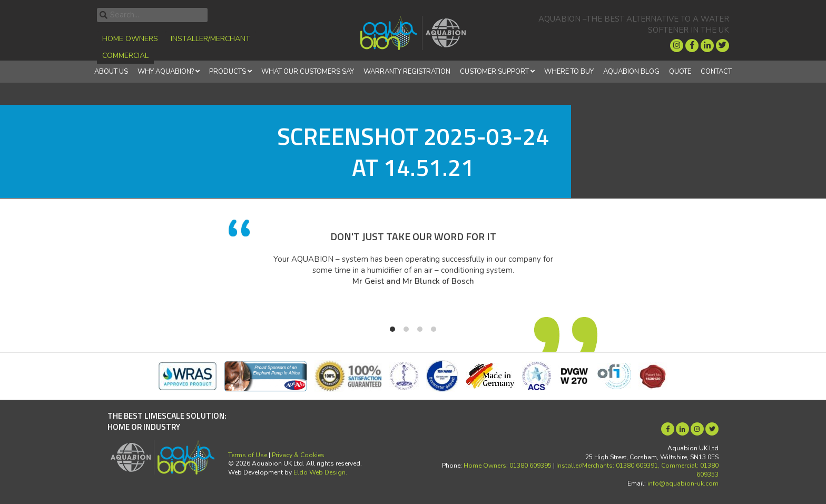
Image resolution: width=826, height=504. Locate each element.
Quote (680, 72)
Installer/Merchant (210, 39)
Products (228, 72)
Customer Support (494, 72)
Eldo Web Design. (320, 472)
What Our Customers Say (308, 72)
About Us (111, 72)
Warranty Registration (407, 72)
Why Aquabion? (166, 72)
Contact (716, 72)
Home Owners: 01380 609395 (508, 466)
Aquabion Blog (631, 72)
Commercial (125, 56)
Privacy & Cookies (298, 455)
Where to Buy (569, 72)
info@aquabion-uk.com (683, 483)
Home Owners (130, 39)
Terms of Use (248, 455)
